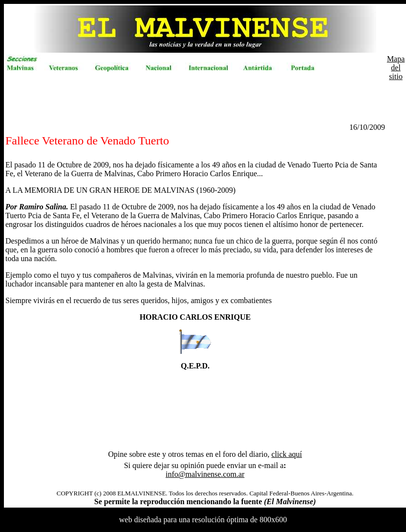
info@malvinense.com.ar (205, 474)
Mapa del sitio (396, 68)
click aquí (287, 454)
